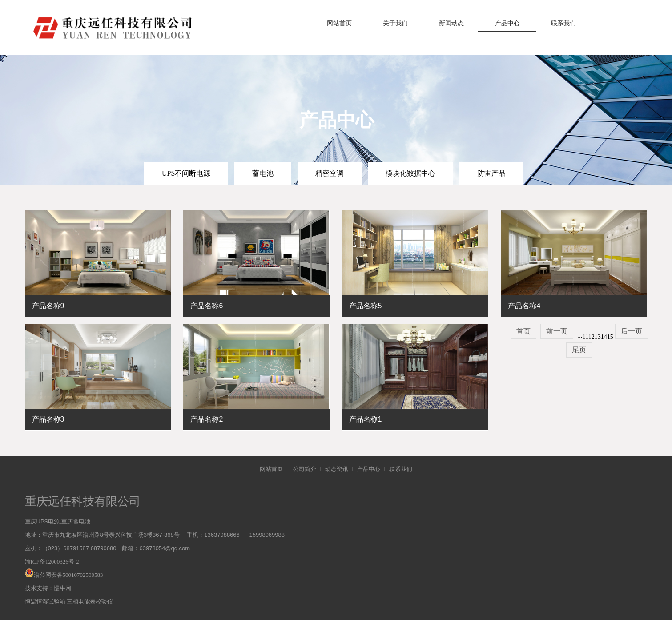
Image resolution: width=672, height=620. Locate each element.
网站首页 (339, 23)
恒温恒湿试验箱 (45, 602)
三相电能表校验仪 (90, 602)
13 (598, 337)
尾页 (579, 350)
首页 (523, 331)
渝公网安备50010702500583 (68, 575)
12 (592, 337)
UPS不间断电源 (186, 173)
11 (585, 337)
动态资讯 (337, 469)
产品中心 (507, 23)
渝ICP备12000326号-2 (52, 562)
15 (610, 337)
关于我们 (395, 23)
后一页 (632, 331)
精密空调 (330, 173)
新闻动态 (451, 23)
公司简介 (305, 469)
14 (604, 337)
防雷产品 (491, 173)
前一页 (557, 331)
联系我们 (563, 23)
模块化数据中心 (410, 173)
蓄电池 (263, 173)
